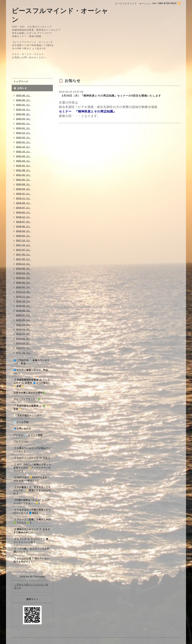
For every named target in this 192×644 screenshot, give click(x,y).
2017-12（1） (24, 240)
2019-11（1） (24, 198)
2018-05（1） (24, 226)
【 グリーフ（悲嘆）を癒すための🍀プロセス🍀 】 (32, 521)
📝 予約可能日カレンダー (28, 416)
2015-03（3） (24, 329)
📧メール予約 (21, 422)
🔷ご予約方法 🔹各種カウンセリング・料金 (31, 362)
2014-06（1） (24, 353)
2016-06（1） (24, 268)
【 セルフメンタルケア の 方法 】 (32, 458)
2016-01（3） (24, 287)
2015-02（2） (24, 334)
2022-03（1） (24, 161)
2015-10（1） (24, 301)
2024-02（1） (24, 123)
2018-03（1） (24, 236)
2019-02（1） (24, 212)
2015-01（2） (24, 339)
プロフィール (21, 442)
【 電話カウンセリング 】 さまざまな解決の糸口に (32, 531)
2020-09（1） (24, 184)
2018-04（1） (24, 231)
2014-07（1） (24, 348)
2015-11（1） (24, 297)
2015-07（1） (24, 315)
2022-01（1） (24, 166)
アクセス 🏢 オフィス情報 (28, 435)
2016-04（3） (24, 273)
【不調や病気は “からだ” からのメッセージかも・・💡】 (31, 502)
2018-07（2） (24, 222)
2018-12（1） (24, 217)
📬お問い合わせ (22, 429)
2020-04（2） (24, 189)
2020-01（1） (24, 194)
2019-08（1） (24, 203)
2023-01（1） (24, 142)
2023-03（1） (24, 138)
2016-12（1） (24, 264)
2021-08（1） (24, 170)
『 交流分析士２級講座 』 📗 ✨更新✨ (31, 407)
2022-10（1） (24, 152)
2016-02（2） (24, 283)
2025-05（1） (24, 100)
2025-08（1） (24, 95)
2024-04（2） (24, 119)
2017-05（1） (24, 254)
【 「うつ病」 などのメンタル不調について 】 (31, 550)
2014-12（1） (24, 343)
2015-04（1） (24, 325)
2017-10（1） (24, 245)
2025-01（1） (24, 105)
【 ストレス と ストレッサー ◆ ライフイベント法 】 (31, 541)
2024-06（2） (24, 114)
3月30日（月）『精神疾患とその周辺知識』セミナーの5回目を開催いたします (110, 96)
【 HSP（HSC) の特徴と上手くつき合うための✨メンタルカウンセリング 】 (32, 468)
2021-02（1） (24, 175)
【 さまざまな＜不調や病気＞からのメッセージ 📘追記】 (32, 511)
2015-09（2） (24, 306)
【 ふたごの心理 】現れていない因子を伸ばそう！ (31, 560)
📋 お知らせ (21, 88)
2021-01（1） (24, 180)
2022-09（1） (24, 156)
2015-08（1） (24, 311)
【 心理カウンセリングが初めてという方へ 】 (32, 450)
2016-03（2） (24, 278)
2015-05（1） (24, 320)
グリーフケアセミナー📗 (27, 399)
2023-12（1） (24, 133)
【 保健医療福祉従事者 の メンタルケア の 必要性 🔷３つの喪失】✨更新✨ (32, 383)
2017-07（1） (24, 250)
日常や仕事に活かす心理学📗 (30, 393)
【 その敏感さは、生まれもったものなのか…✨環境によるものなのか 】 (32, 490)
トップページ (21, 82)
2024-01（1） (24, 128)
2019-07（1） (24, 208)
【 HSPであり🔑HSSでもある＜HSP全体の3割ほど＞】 (32, 479)
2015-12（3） (24, 292)
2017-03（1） (24, 259)
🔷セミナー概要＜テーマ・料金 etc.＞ (31, 372)
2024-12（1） (24, 109)
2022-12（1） (24, 147)
